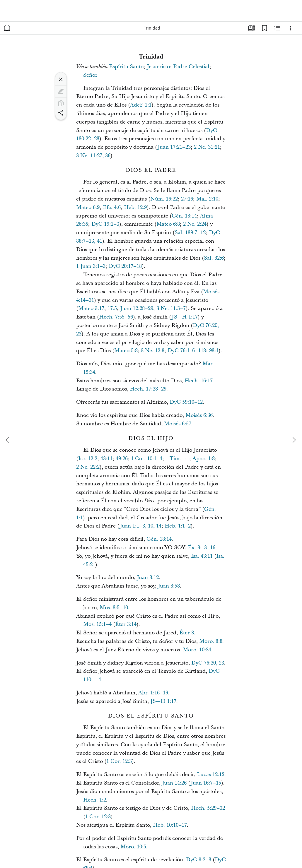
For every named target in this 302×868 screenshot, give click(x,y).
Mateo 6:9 (88, 207)
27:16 (187, 199)
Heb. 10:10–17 (170, 825)
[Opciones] (290, 28)
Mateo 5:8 (126, 351)
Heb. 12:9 (135, 207)
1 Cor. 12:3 (119, 761)
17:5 (112, 308)
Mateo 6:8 (168, 224)
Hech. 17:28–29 (148, 389)
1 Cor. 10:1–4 (147, 459)
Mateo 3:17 (91, 308)
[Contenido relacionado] (277, 28)
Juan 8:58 (169, 586)
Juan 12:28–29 (137, 308)
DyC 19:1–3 (105, 224)
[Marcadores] (265, 28)
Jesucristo (158, 67)
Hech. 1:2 (95, 800)
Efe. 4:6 (112, 207)
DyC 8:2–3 (199, 860)
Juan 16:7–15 (206, 783)
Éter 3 (187, 633)
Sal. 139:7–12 (190, 233)
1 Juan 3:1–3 (91, 266)
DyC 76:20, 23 (208, 663)
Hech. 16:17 (199, 381)
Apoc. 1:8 (204, 459)
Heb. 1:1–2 (178, 526)
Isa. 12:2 (88, 459)
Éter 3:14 (126, 624)
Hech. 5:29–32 (208, 808)
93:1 (214, 351)
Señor (90, 75)
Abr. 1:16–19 (153, 693)
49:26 (122, 459)
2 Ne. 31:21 (207, 147)
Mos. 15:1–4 (97, 624)
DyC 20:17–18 (125, 266)
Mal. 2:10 (207, 199)
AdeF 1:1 (141, 105)
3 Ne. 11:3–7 (171, 308)
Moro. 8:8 (211, 641)
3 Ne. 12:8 (153, 351)
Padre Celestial (191, 67)
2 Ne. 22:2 (88, 467)
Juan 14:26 (174, 783)
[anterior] (8, 440)
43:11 (106, 459)
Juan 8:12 (148, 577)
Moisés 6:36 (199, 415)
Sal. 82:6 (214, 258)
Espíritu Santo (126, 67)
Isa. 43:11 (202, 556)
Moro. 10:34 (197, 650)
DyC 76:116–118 (187, 351)
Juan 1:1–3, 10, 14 (141, 526)
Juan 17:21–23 (174, 147)
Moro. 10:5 (133, 847)
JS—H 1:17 (185, 317)
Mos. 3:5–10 (114, 608)
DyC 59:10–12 (186, 402)
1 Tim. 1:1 (177, 459)
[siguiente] (294, 440)
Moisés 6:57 (178, 424)
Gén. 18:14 (184, 216)
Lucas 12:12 (211, 774)
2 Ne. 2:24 (195, 224)
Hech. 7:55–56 (116, 317)
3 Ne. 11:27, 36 (93, 156)
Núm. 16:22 (164, 199)
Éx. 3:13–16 (202, 548)
